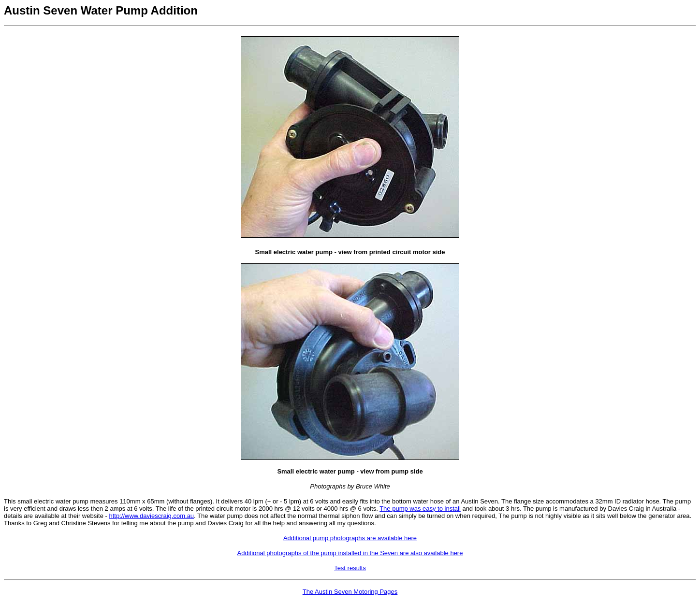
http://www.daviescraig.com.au (152, 516)
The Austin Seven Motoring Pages (350, 592)
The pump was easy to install (420, 509)
